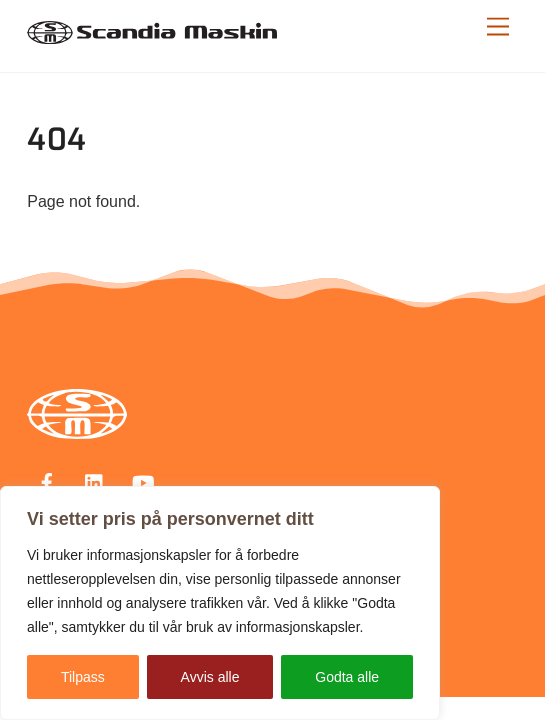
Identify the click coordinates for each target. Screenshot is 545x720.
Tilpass (83, 677)
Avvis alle (210, 677)
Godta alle (347, 677)
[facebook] (47, 481)
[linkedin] (95, 481)
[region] (220, 603)
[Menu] (498, 27)
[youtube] (143, 481)
